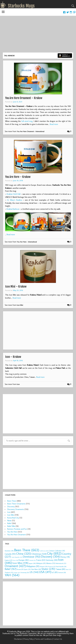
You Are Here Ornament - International (31, 131)
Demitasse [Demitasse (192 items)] (32, 557)
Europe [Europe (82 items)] (24, 560)
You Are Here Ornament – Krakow (24, 98)
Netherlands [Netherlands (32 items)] (61, 563)
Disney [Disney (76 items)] (65, 557)
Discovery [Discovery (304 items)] (50, 557)
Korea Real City (13, 518)
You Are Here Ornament (17, 535)
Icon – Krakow (13, 357)
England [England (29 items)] (9, 560)
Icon (18, 384)
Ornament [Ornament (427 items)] (15, 566)
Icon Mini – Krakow (16, 287)
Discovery (11, 506)
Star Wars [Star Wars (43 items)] (36, 569)
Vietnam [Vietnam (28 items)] (62, 572)
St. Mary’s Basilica (15, 200)
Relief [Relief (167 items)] (11, 569)
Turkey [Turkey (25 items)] (17, 573)
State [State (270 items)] (48, 569)
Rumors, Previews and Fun (17, 529)
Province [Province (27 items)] (52, 567)
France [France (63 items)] (41, 560)
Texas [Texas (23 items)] (68, 569)
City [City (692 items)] (54, 553)
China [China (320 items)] (24, 554)
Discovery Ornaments (16, 509)
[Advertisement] (38, 35)
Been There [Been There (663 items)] (27, 550)
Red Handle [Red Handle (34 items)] (61, 566)
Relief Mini (11, 526)
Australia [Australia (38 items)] (9, 551)
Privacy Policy (29, 639)
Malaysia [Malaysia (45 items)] (41, 563)
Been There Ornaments (16, 504)
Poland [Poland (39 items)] (44, 566)
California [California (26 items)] (44, 551)
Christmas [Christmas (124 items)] (39, 554)
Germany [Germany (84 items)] (52, 560)
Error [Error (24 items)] (16, 560)
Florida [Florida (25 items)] (32, 560)
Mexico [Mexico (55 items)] (51, 563)
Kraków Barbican (13, 209)
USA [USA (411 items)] (45, 572)
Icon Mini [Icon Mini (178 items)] (20, 563)
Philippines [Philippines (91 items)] (33, 566)
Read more (54, 124)
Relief (9, 523)
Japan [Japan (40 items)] (32, 563)
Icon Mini (20, 305)
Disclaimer (18, 639)
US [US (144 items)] (34, 572)
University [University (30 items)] (25, 572)
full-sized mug (27, 121)
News (9, 521)
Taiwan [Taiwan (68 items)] (60, 569)
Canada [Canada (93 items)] (10, 554)
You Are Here (12, 532)
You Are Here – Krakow (18, 177)
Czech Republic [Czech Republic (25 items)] (17, 557)
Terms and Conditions (43, 639)
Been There (12, 501)
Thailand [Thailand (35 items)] (9, 572)
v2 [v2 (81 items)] (55, 572)
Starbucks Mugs (21, 6)
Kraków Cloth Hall (14, 194)
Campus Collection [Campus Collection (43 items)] (57, 551)
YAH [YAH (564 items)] (12, 575)
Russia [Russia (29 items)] (20, 569)
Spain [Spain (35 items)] (27, 569)
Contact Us (58, 639)
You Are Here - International (27, 242)
